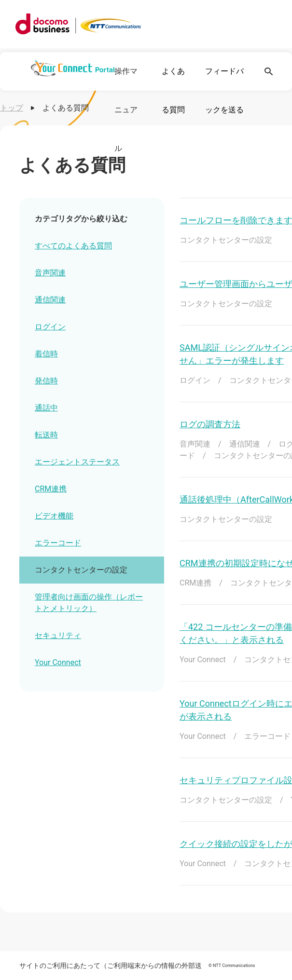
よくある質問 (173, 90)
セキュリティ (58, 635)
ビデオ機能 (54, 516)
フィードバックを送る (224, 90)
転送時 (46, 435)
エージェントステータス (77, 462)
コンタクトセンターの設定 (81, 570)
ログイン (50, 327)
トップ (12, 108)
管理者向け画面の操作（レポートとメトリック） (89, 603)
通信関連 (50, 300)
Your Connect (58, 662)
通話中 (46, 408)
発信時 (46, 381)
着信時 (46, 354)
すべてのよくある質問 (73, 246)
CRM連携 (51, 489)
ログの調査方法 (210, 424)
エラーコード (58, 543)
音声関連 (50, 273)
